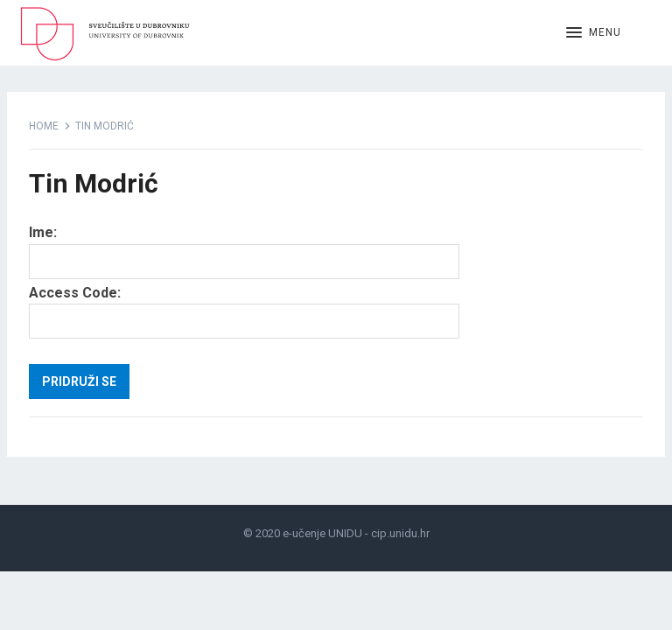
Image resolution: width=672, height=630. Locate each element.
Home (44, 126)
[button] (594, 33)
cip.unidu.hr (400, 533)
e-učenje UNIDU (322, 533)
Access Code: (75, 293)
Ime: (43, 232)
